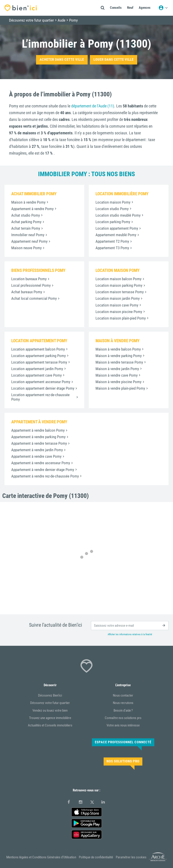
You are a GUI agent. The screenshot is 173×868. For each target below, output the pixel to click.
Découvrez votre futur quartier (50, 703)
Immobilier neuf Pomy (28, 235)
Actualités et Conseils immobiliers (50, 725)
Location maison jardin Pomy (118, 298)
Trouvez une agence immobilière (50, 718)
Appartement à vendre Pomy (32, 209)
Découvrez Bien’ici (50, 695)
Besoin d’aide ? (123, 710)
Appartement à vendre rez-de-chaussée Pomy (45, 476)
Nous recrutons (123, 703)
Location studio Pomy (112, 209)
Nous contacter (123, 695)
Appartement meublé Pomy (116, 235)
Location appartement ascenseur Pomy (41, 382)
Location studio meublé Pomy (118, 215)
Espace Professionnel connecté (123, 742)
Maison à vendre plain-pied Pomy (120, 388)
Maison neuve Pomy (26, 248)
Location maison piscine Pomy (119, 312)
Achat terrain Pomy (26, 228)
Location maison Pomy (113, 202)
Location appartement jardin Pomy (37, 369)
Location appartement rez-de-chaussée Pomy (40, 397)
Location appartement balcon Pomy (38, 349)
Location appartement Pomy (117, 228)
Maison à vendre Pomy (28, 202)
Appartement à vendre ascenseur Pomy (41, 463)
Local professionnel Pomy (31, 285)
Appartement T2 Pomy (112, 241)
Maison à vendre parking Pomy (119, 356)
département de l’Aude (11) (93, 106)
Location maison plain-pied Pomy (121, 318)
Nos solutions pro (123, 761)
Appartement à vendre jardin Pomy (37, 450)
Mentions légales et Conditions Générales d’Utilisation (41, 857)
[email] (130, 626)
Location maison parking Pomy (119, 285)
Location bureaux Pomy (29, 279)
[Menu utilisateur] (163, 8)
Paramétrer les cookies (131, 857)
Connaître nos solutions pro (123, 718)
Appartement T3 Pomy (112, 248)
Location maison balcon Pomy (118, 279)
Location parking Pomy (113, 222)
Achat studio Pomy (26, 215)
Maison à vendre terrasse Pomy (119, 362)
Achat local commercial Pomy (34, 298)
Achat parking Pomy (26, 222)
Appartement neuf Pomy (29, 241)
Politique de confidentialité (96, 857)
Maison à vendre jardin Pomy (117, 369)
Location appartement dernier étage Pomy (43, 388)
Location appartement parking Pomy (39, 356)
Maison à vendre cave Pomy (117, 375)
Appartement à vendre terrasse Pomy (39, 443)
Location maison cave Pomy (117, 305)
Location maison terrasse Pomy (120, 292)
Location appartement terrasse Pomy (39, 362)
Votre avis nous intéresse (123, 725)
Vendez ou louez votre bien (50, 710)
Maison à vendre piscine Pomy (118, 382)
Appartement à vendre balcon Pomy (38, 430)
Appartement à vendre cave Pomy (36, 456)
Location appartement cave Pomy (36, 375)
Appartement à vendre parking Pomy (38, 437)
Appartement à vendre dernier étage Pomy (43, 470)
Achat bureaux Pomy (27, 292)
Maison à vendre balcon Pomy (118, 349)
